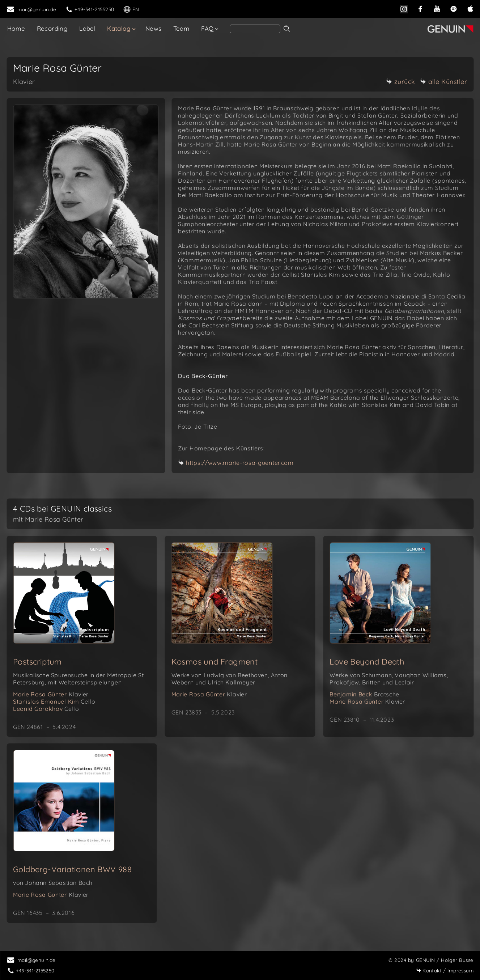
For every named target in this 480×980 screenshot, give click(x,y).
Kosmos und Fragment (215, 662)
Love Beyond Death (367, 662)
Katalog (119, 28)
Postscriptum (37, 662)
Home (16, 28)
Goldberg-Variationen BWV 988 (72, 869)
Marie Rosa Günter (51, 694)
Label (87, 28)
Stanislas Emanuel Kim (54, 701)
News (154, 28)
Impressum (445, 970)
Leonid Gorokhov (46, 709)
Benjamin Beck (364, 694)
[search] (255, 29)
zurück (401, 82)
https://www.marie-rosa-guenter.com (240, 463)
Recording (52, 28)
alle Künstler (444, 82)
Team (182, 28)
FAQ (207, 28)
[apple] (470, 8)
